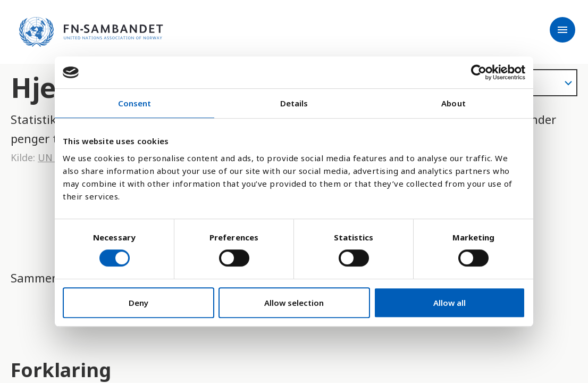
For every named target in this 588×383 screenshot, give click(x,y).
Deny (138, 303)
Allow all (450, 303)
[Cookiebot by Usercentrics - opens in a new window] (479, 72)
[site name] (91, 32)
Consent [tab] (135, 103)
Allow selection (294, 303)
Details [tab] (294, 103)
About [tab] (453, 103)
